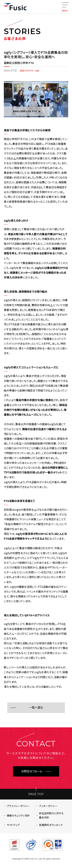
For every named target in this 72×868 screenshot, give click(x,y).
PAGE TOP (36, 794)
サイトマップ (13, 825)
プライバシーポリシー (18, 806)
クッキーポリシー (48, 806)
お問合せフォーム (32, 771)
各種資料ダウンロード (51, 825)
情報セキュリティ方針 (18, 815)
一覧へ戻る (36, 708)
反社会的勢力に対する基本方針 (51, 815)
